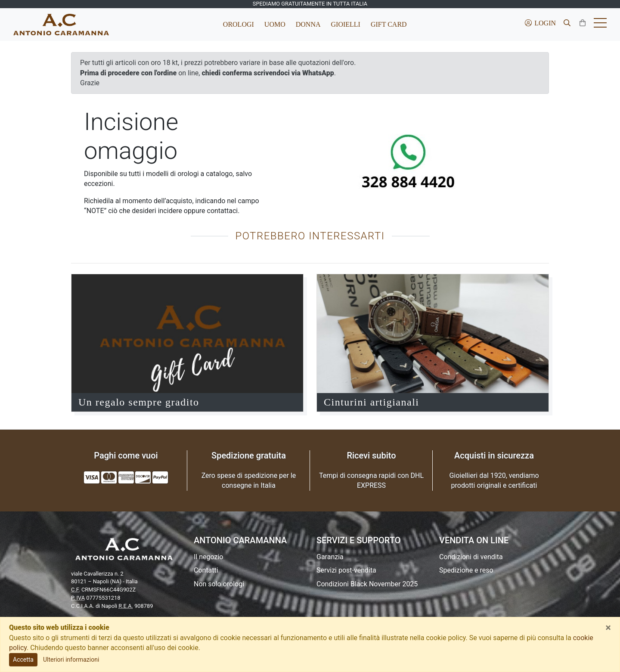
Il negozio (208, 557)
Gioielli (346, 24)
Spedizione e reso (466, 570)
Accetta (23, 660)
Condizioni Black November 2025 (367, 584)
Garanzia (330, 557)
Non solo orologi (219, 584)
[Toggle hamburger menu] (600, 25)
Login (540, 23)
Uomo (275, 24)
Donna (308, 24)
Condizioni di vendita (471, 557)
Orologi (239, 24)
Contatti (206, 570)
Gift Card (389, 24)
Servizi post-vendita (346, 570)
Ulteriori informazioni (71, 660)
